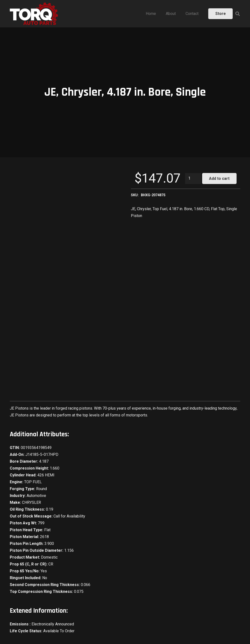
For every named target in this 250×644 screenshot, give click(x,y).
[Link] (34, 14)
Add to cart (219, 178)
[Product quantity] (193, 178)
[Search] (238, 14)
